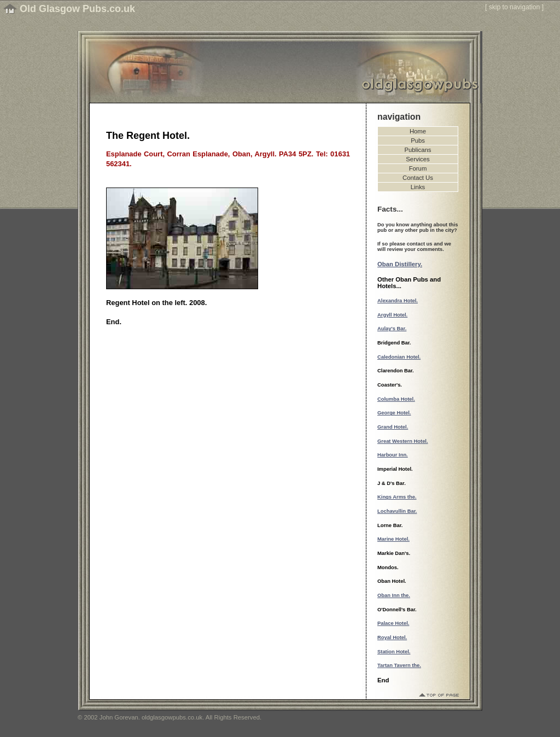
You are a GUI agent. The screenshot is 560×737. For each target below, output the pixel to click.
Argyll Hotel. (392, 315)
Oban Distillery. (400, 264)
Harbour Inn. (393, 455)
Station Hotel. (394, 652)
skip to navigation (515, 7)
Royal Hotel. (392, 637)
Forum (418, 168)
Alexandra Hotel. (398, 301)
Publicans (418, 150)
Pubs (418, 141)
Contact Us (418, 178)
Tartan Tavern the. (399, 665)
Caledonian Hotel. (399, 357)
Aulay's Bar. (392, 329)
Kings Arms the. (397, 497)
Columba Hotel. (396, 399)
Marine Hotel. (393, 539)
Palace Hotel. (393, 623)
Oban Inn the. (394, 595)
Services (418, 159)
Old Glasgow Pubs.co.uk (77, 9)
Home (418, 131)
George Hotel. (394, 413)
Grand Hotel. (393, 427)
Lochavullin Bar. (397, 511)
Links (418, 187)
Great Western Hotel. (403, 441)
